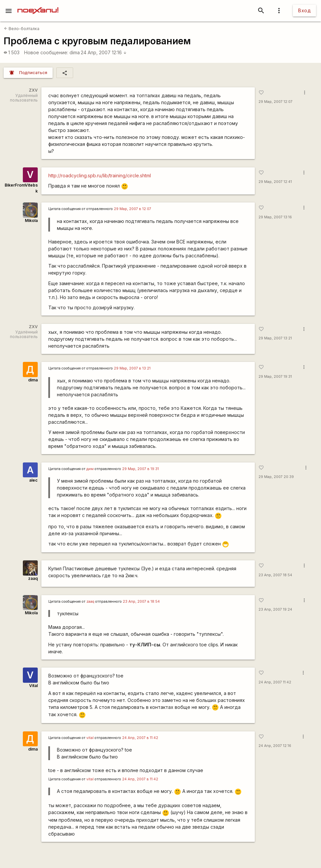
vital (90, 738)
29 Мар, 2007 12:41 (275, 182)
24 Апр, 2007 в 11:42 (140, 738)
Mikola (31, 220)
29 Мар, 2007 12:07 (275, 102)
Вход (304, 10)
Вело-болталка (22, 29)
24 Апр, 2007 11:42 (275, 682)
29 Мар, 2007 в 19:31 (140, 469)
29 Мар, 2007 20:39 (276, 477)
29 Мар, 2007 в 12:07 (133, 209)
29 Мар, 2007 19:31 (275, 377)
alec (33, 480)
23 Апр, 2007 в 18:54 (141, 602)
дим (90, 469)
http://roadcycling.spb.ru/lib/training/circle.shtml (100, 175)
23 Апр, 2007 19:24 (275, 609)
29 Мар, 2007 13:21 (275, 338)
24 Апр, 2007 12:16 (104, 52)
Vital (33, 686)
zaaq (33, 578)
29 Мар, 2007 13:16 (275, 217)
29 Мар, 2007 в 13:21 (132, 368)
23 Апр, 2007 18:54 (275, 575)
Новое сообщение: (46, 52)
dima (75, 52)
